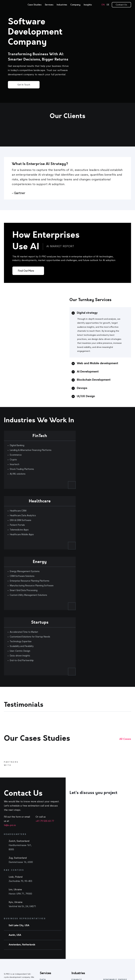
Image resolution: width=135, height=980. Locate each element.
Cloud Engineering (48, 959)
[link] (12, 5)
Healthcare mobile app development (82, 950)
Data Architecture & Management (49, 881)
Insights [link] (88, 5)
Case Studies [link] (35, 5)
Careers (107, 897)
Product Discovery (48, 916)
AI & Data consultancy (50, 874)
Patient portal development (84, 943)
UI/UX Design (46, 938)
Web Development (48, 949)
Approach (108, 903)
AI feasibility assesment (50, 868)
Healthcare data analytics (83, 965)
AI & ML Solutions (48, 887)
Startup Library (110, 934)
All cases (125, 623)
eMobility (108, 877)
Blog (106, 918)
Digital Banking (78, 885)
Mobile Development (49, 954)
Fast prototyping (48, 901)
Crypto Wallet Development (84, 891)
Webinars (108, 929)
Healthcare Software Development (81, 919)
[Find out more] (28, 271)
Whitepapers (109, 923)
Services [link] (49, 5)
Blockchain (45, 964)
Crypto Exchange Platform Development (84, 897)
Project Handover (48, 943)
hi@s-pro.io (10, 709)
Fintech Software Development (79, 870)
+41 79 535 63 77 (45, 705)
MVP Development (48, 906)
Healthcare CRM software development (83, 927)
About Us (108, 892)
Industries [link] (62, 5)
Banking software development (80, 878)
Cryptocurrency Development (85, 904)
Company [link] (75, 5)
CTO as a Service (48, 911)
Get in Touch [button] (24, 85)
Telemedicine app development (80, 936)
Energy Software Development (111, 870)
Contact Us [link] (121, 5)
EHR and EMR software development (82, 958)
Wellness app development (84, 970)
